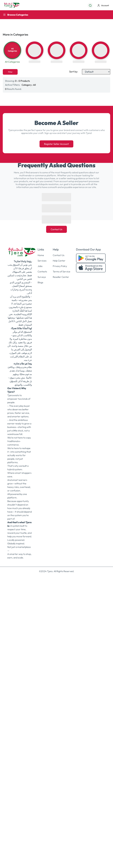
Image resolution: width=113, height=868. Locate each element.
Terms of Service (61, 271)
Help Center (59, 261)
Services (42, 261)
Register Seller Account (56, 144)
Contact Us (56, 229)
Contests (42, 271)
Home (41, 255)
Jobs (40, 266)
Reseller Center (61, 277)
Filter (10, 72)
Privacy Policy (60, 266)
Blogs (40, 282)
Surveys (42, 277)
